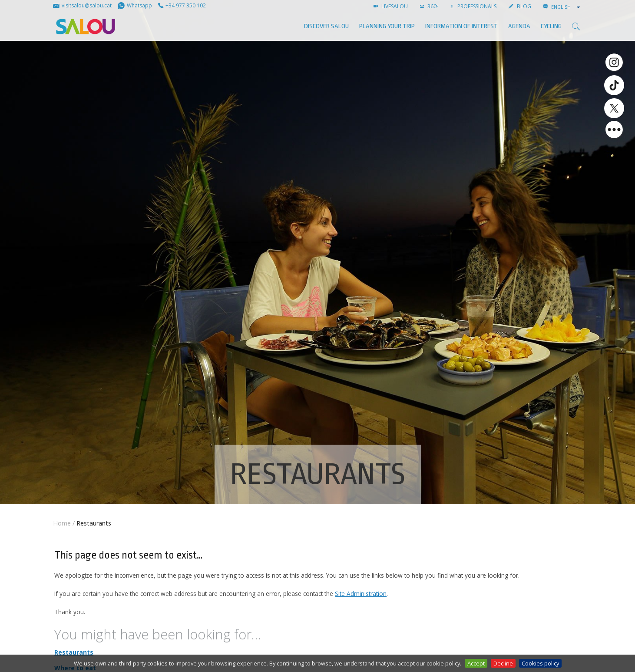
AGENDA (519, 26)
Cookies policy (540, 663)
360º (429, 6)
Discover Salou (326, 26)
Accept (476, 663)
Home (62, 523)
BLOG (520, 6)
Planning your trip (387, 26)
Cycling (551, 26)
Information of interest (461, 26)
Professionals (473, 6)
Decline (503, 663)
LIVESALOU (391, 6)
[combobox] (566, 7)
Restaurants (74, 652)
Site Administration (361, 594)
